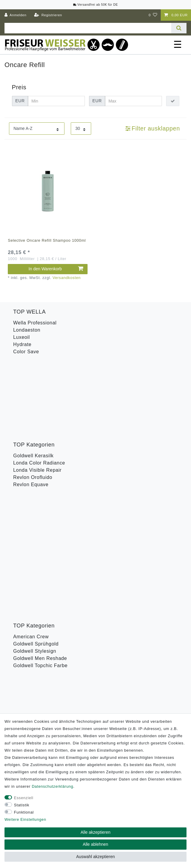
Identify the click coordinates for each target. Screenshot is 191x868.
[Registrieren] (48, 15)
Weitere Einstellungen (25, 819)
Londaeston (27, 330)
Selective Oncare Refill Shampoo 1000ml (47, 240)
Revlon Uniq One (33, 501)
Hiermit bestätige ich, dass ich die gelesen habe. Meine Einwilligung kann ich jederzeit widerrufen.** (96, 587)
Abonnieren (132, 607)
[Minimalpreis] (56, 101)
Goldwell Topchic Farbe (40, 462)
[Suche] (179, 28)
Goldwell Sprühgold (36, 441)
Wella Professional (35, 323)
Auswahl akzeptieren (95, 857)
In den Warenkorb (56, 269)
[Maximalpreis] (133, 101)
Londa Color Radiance (39, 387)
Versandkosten (67, 278)
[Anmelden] (16, 15)
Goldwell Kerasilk (33, 380)
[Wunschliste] (153, 15)
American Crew (31, 433)
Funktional (24, 812)
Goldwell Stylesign (35, 448)
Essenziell (24, 798)
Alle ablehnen (95, 844)
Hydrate (22, 344)
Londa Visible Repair (37, 395)
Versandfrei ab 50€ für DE (96, 5)
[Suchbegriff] (88, 28)
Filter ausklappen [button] (153, 128)
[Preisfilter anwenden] (173, 101)
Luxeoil (22, 337)
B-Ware (22, 508)
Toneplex (24, 487)
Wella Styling (28, 494)
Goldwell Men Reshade (40, 455)
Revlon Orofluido (33, 402)
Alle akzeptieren (96, 832)
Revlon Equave (31, 409)
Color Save (26, 352)
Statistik (22, 805)
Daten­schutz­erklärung (52, 786)
